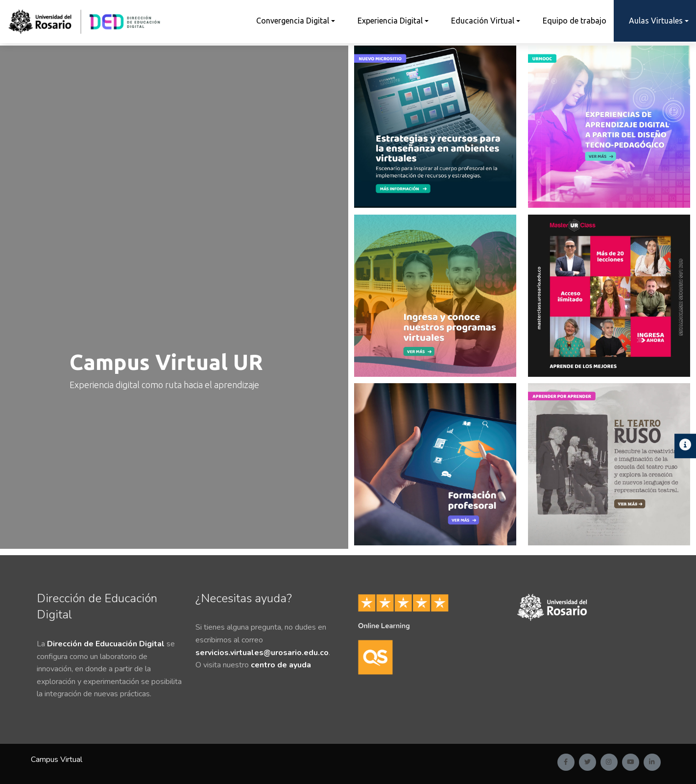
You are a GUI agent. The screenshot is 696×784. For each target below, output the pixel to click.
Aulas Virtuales (656, 21)
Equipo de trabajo (575, 21)
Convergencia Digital (293, 21)
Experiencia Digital (390, 21)
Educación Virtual (483, 21)
